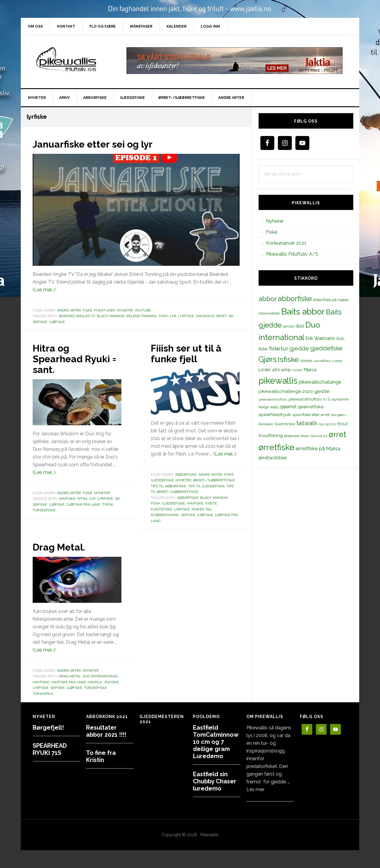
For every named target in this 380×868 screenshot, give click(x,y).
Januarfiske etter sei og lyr (100, 144)
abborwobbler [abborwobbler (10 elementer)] (269, 313)
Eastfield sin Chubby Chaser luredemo (215, 781)
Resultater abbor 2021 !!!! (106, 731)
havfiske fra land (68, 682)
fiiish (164, 316)
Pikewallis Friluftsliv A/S (292, 254)
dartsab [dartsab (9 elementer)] (288, 326)
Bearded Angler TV (77, 316)
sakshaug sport (211, 316)
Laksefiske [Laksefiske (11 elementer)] (322, 361)
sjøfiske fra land (83, 505)
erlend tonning (142, 316)
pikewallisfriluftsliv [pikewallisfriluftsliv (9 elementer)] (273, 399)
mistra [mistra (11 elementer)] (297, 370)
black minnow (111, 316)
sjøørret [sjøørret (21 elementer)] (288, 407)
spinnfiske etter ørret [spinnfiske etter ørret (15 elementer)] (311, 415)
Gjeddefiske (162, 480)
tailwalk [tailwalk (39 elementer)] (307, 423)
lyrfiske (186, 316)
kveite (211, 503)
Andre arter (69, 310)
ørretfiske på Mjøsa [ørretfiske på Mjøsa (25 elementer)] (318, 448)
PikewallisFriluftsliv (71, 61)
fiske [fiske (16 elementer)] (263, 349)
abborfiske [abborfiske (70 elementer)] (295, 299)
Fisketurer (105, 310)
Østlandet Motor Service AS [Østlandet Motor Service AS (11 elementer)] (306, 436)
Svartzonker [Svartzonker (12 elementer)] (285, 424)
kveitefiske (161, 509)
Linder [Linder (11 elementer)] (337, 361)
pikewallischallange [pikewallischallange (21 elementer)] (320, 382)
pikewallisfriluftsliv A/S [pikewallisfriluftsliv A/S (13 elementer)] (309, 399)
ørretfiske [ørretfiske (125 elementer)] (277, 447)
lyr (173, 316)
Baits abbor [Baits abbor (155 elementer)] (303, 312)
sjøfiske (57, 322)
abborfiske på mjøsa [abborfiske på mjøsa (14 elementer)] (331, 300)
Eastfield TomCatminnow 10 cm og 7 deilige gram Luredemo (216, 742)
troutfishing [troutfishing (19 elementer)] (271, 436)
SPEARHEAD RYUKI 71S (50, 749)
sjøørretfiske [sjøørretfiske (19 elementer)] (311, 407)
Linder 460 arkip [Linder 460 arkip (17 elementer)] (275, 370)
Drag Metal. (62, 547)
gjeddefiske (174, 503)
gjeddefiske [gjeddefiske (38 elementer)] (326, 348)
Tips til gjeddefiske (206, 486)
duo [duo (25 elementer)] (300, 326)
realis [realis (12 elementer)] (274, 407)
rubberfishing (165, 515)
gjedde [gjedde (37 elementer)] (299, 348)
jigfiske (111, 682)
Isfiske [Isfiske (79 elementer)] (288, 359)
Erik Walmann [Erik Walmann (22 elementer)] (320, 338)
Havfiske (67, 499)
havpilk (95, 682)
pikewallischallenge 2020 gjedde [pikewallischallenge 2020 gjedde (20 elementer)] (294, 391)
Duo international (101, 676)
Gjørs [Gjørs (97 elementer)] (268, 359)
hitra (82, 499)
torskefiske (44, 510)
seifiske (40, 322)
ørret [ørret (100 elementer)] (337, 434)
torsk (108, 505)
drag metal (70, 676)
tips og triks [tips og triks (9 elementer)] (327, 424)
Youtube (143, 310)
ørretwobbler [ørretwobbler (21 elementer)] (273, 458)
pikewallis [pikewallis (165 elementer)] (278, 381)
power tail (202, 509)
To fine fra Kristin (101, 756)
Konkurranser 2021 (286, 243)
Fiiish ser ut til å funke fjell (190, 353)
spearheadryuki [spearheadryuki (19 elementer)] (275, 415)
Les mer (255, 789)
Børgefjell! (48, 728)
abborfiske (188, 498)
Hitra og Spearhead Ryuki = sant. (76, 358)
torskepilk (43, 694)
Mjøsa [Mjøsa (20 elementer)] (310, 370)
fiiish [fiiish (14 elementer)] (340, 339)
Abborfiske (186, 475)
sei (231, 316)
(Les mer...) (44, 290)
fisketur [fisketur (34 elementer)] (279, 348)
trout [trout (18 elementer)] (343, 424)
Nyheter (125, 310)
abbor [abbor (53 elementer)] (268, 299)
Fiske (88, 310)
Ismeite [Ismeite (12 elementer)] (306, 361)
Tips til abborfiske (168, 486)
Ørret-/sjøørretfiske (214, 480)
